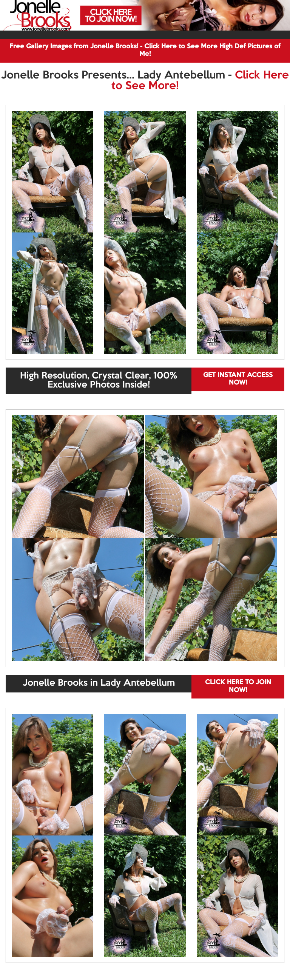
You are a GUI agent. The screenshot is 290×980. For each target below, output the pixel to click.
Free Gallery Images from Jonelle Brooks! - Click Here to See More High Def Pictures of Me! (145, 50)
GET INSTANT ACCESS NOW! (238, 379)
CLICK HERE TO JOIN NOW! (238, 686)
